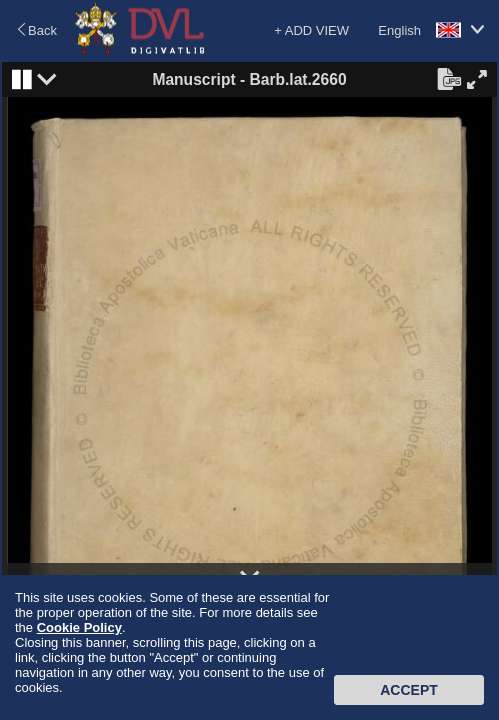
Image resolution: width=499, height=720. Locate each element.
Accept (409, 690)
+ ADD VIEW (311, 30)
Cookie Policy (79, 627)
